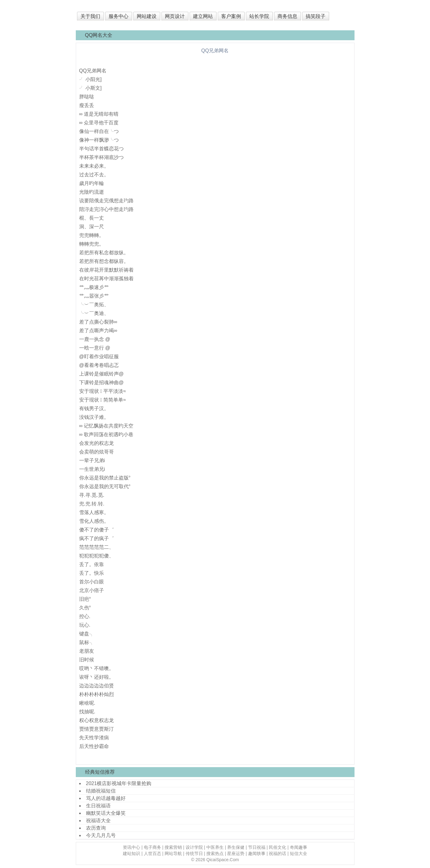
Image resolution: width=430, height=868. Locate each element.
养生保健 (236, 847)
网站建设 (147, 16)
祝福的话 (277, 853)
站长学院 (259, 16)
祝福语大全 (98, 821)
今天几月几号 (101, 835)
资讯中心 (131, 847)
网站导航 (173, 853)
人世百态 (153, 853)
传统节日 (194, 853)
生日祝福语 (98, 806)
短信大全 (299, 853)
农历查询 (96, 828)
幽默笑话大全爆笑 (106, 813)
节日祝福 (257, 847)
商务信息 (287, 16)
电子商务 (153, 847)
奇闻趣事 (299, 847)
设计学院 (194, 847)
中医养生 (215, 847)
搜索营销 (173, 847)
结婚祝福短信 (101, 791)
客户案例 (231, 16)
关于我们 (90, 16)
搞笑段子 (316, 16)
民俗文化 (277, 847)
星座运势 (236, 853)
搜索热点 (215, 853)
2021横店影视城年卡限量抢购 (119, 783)
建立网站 (203, 16)
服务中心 (118, 16)
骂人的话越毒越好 (106, 798)
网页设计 (175, 16)
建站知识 (131, 853)
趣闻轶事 (257, 853)
